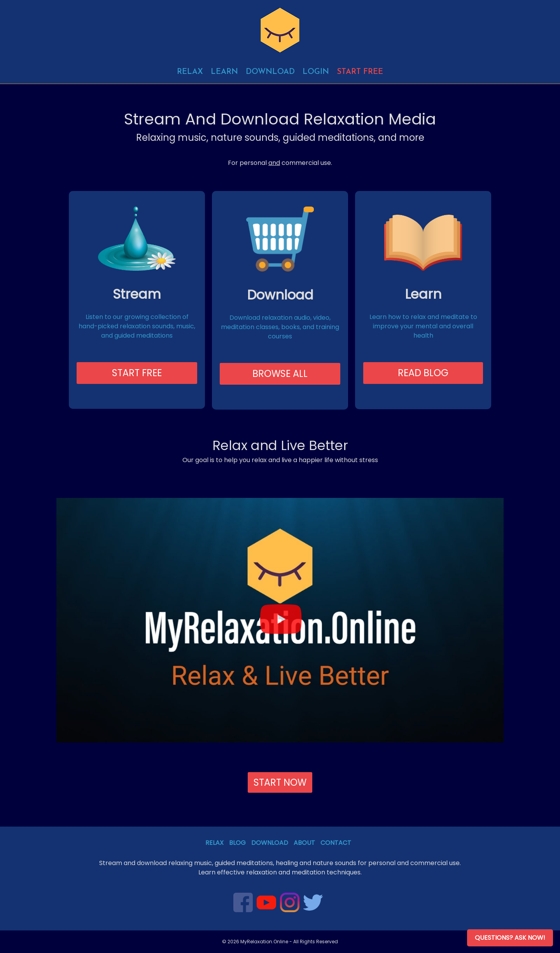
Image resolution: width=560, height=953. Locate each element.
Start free (360, 72)
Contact (336, 843)
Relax (190, 72)
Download (270, 72)
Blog (237, 843)
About (304, 843)
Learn (224, 72)
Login (316, 72)
